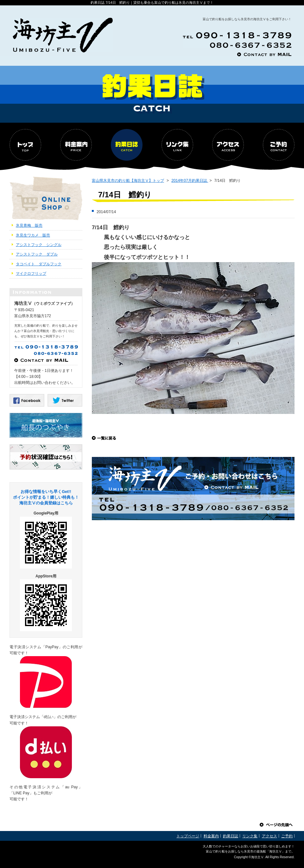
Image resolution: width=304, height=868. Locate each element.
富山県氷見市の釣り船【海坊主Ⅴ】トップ (128, 181)
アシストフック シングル (39, 245)
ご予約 (287, 836)
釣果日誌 (231, 836)
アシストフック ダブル (37, 254)
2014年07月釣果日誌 (190, 181)
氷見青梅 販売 (29, 225)
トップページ (188, 836)
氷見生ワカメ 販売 (33, 235)
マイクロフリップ (31, 274)
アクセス (269, 836)
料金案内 (211, 836)
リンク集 (250, 836)
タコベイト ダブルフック (39, 264)
